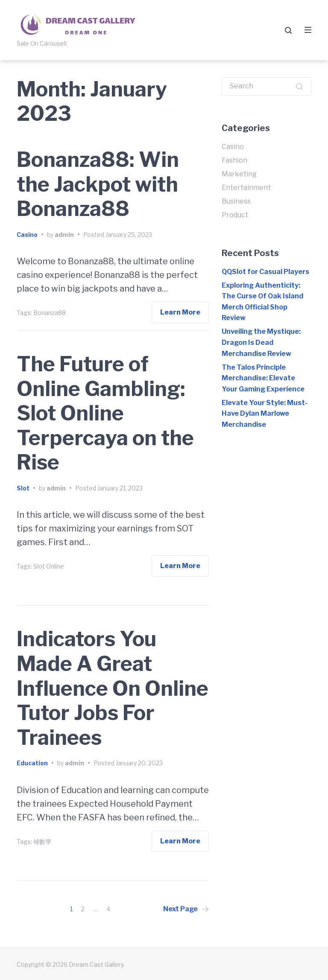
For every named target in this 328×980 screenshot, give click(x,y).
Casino (27, 235)
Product (235, 215)
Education (32, 763)
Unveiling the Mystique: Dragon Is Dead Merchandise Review (261, 342)
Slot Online (49, 566)
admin (64, 235)
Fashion (234, 160)
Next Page (186, 909)
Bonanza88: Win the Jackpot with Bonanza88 (98, 184)
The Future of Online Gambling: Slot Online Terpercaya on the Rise (105, 413)
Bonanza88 (50, 313)
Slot (23, 488)
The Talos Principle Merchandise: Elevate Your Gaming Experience (263, 378)
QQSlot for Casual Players (265, 272)
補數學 (42, 841)
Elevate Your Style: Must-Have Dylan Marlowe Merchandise (265, 414)
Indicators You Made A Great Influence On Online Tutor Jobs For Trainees (113, 688)
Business (236, 201)
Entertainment (246, 188)
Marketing (239, 174)
